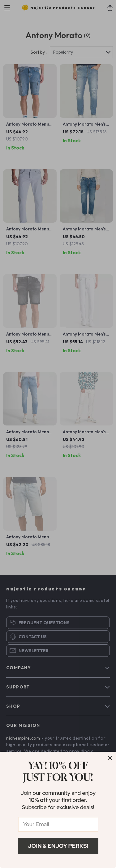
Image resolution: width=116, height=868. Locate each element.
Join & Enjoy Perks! (58, 846)
